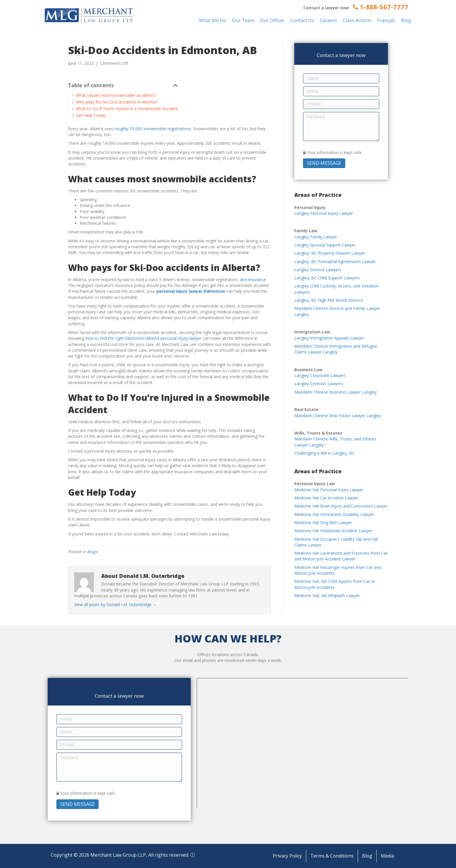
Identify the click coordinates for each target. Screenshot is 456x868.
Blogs (92, 552)
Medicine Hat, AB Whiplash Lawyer (327, 595)
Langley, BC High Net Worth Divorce (329, 300)
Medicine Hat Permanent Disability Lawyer (334, 514)
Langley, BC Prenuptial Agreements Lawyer (335, 261)
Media (387, 856)
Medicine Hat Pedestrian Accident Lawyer (333, 531)
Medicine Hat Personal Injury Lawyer (329, 490)
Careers (328, 20)
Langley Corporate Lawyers (320, 375)
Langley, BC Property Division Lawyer (330, 253)
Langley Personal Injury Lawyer (324, 213)
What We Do (213, 20)
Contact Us (302, 20)
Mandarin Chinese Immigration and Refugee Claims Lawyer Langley (336, 349)
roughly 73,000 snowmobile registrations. (153, 129)
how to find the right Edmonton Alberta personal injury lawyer (144, 338)
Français (386, 20)
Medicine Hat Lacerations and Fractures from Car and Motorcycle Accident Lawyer (341, 556)
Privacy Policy (287, 856)
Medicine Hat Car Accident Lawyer (326, 498)
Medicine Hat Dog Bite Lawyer (323, 523)
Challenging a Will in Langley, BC (325, 453)
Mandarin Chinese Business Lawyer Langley (335, 392)
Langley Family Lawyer (316, 237)
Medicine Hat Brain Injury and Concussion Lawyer (341, 506)
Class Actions (357, 20)
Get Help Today (91, 115)
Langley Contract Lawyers (319, 384)
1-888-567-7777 (381, 7)
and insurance (253, 279)
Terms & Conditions (332, 856)
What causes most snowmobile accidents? (116, 95)
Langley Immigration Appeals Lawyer (329, 338)
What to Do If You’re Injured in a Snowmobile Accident (127, 109)
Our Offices (272, 20)
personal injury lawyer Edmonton (191, 291)
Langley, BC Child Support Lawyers (327, 278)
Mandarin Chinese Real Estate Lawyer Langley (338, 416)
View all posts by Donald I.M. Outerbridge (115, 604)
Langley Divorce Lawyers (318, 270)
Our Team (243, 20)
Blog (406, 20)
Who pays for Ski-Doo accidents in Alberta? (116, 102)
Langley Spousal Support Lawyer (325, 245)
